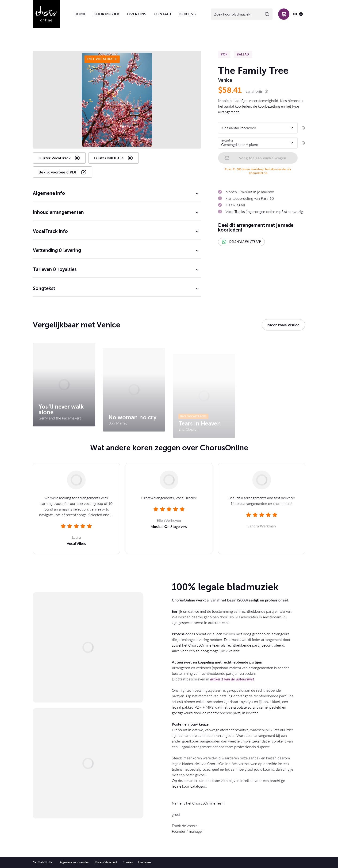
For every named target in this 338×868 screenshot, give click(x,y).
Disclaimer (145, 862)
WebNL (43, 862)
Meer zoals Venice (283, 325)
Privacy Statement (106, 862)
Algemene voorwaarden (75, 862)
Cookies (128, 862)
